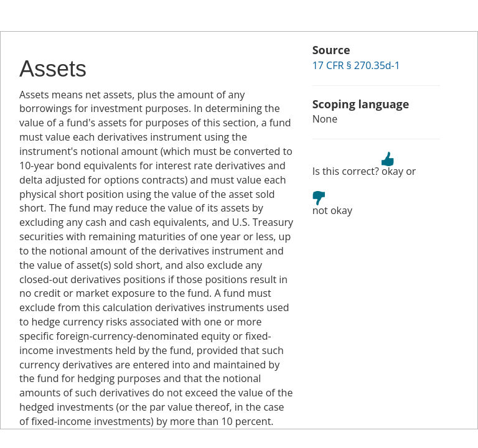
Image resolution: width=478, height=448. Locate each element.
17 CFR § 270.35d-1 (356, 65)
